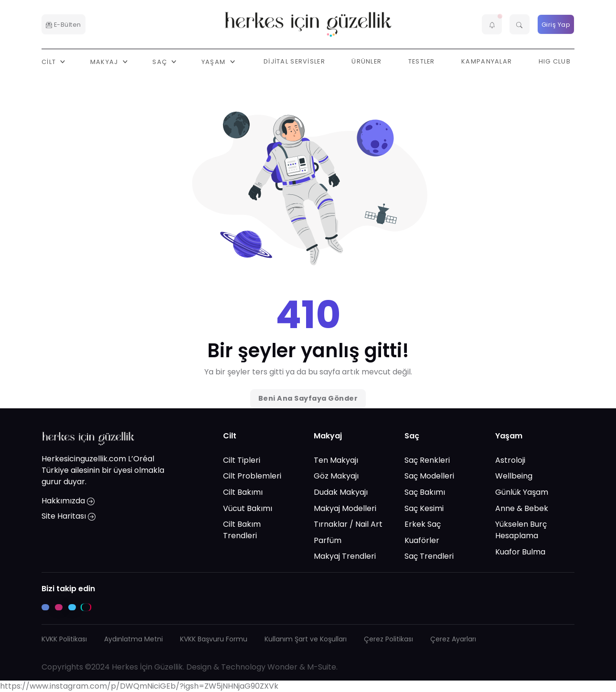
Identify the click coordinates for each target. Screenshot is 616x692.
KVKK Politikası (64, 639)
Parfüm (328, 540)
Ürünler (366, 61)
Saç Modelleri (429, 476)
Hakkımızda (68, 501)
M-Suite (322, 667)
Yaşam (509, 436)
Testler (422, 61)
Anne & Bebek (522, 508)
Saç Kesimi (424, 508)
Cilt (230, 436)
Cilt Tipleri (242, 460)
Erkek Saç (423, 524)
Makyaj (328, 436)
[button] (492, 24)
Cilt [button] (50, 61)
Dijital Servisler (294, 61)
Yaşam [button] (215, 61)
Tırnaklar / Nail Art (348, 524)
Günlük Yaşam (522, 492)
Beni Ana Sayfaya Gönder (308, 398)
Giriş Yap (556, 25)
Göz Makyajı (336, 476)
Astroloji (510, 460)
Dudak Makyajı (341, 492)
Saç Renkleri (427, 460)
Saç (412, 436)
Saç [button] (161, 61)
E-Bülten (64, 25)
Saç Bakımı (425, 492)
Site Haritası (69, 516)
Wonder (282, 667)
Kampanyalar (487, 61)
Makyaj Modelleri (345, 508)
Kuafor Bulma (520, 552)
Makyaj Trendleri (345, 556)
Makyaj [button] (105, 61)
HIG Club (555, 61)
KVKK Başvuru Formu (214, 639)
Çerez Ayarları (453, 639)
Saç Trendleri (429, 556)
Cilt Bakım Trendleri (242, 530)
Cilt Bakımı (243, 492)
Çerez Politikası (388, 639)
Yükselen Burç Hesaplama (521, 530)
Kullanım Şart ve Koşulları (306, 639)
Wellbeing (514, 476)
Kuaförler (422, 540)
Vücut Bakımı (248, 508)
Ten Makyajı (336, 460)
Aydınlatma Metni (133, 639)
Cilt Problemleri (252, 476)
